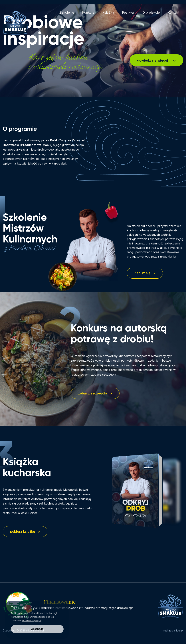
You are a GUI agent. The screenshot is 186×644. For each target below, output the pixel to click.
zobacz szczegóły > (95, 393)
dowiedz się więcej (156, 60)
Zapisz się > (145, 273)
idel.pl (180, 630)
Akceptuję (37, 629)
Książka (108, 12)
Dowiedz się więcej (32, 620)
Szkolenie (67, 12)
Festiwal (128, 12)
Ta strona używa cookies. (33, 608)
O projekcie (151, 12)
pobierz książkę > (25, 531)
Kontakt (173, 12)
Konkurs (88, 12)
